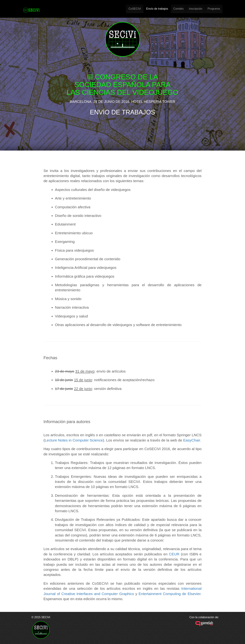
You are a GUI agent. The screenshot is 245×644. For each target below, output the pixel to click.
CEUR (174, 554)
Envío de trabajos (157, 9)
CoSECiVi (135, 9)
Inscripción (196, 9)
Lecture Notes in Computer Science (74, 440)
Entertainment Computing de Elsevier (170, 594)
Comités (179, 9)
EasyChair (192, 440)
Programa (214, 9)
